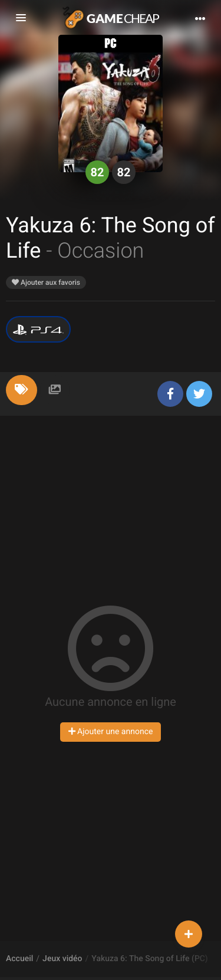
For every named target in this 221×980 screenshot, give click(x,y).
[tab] (22, 390)
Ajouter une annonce (111, 732)
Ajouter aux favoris (46, 282)
